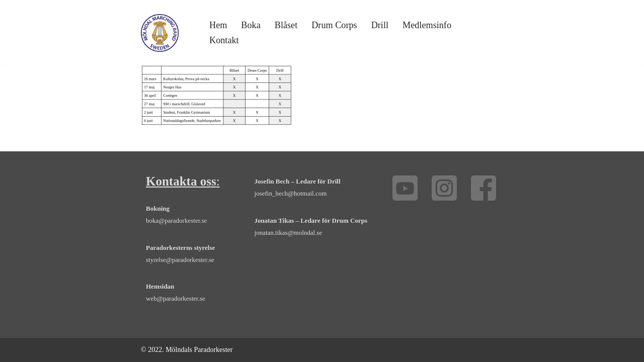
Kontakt (224, 40)
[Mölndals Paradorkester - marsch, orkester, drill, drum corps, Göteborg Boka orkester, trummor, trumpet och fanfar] (160, 33)
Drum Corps (334, 25)
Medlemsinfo (427, 25)
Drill (380, 25)
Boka (251, 25)
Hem (218, 25)
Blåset (286, 25)
